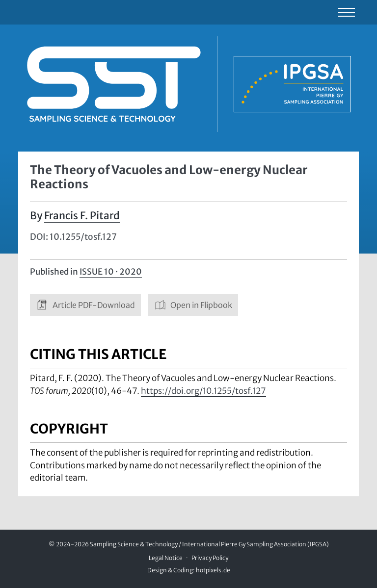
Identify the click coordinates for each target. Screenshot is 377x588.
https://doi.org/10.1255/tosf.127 (203, 391)
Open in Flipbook (193, 305)
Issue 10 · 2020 (111, 272)
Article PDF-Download (85, 305)
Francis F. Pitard (82, 216)
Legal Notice (166, 558)
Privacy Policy (210, 558)
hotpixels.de (213, 570)
